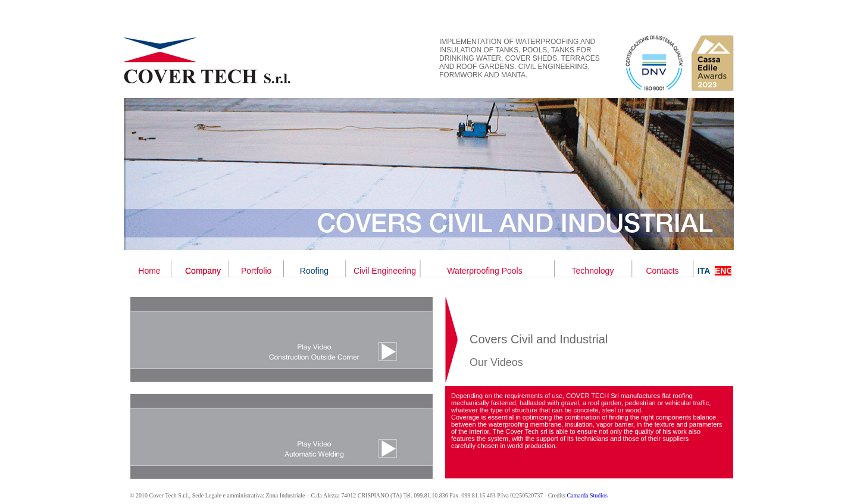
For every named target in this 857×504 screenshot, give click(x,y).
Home (149, 271)
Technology (593, 271)
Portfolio (256, 271)
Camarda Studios (587, 495)
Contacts (662, 271)
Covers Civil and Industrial (539, 339)
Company (203, 271)
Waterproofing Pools (484, 271)
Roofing (314, 271)
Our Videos (496, 362)
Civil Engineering (385, 271)
